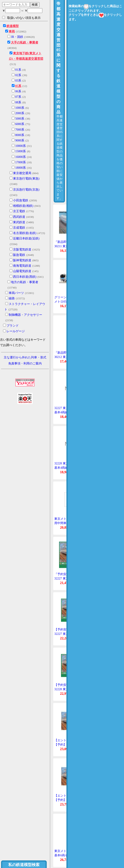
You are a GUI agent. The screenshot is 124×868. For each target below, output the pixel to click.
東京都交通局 (22, 173)
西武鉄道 (19, 217)
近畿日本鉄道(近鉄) (26, 238)
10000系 (21, 146)
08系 (18, 102)
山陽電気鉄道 (22, 271)
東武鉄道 (19, 222)
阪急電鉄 (19, 255)
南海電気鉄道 (22, 266)
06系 (18, 91)
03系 (18, 81)
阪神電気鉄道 (22, 260)
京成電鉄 (19, 228)
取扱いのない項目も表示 (21, 18)
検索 (35, 5)
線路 (12, 298)
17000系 (21, 162)
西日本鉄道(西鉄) (25, 277)
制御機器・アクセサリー (25, 315)
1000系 (20, 108)
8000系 (20, 135)
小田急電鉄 (21, 200)
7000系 (20, 130)
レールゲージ (16, 331)
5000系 (20, 119)
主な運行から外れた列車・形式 (25, 357)
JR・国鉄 (17, 37)
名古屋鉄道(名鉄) (25, 233)
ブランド (13, 326)
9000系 (20, 140)
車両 (12, 31)
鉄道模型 (13, 26)
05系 (18, 86)
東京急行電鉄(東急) (26, 179)
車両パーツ (16, 293)
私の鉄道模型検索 (24, 865)
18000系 (21, 168)
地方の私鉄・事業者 (25, 282)
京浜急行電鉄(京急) (26, 190)
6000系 (20, 124)
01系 (18, 70)
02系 (18, 75)
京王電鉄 (19, 211)
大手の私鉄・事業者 (25, 43)
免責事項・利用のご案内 (25, 363)
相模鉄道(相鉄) (23, 206)
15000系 (21, 151)
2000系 (20, 113)
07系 (18, 97)
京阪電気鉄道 (22, 249)
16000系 (21, 157)
